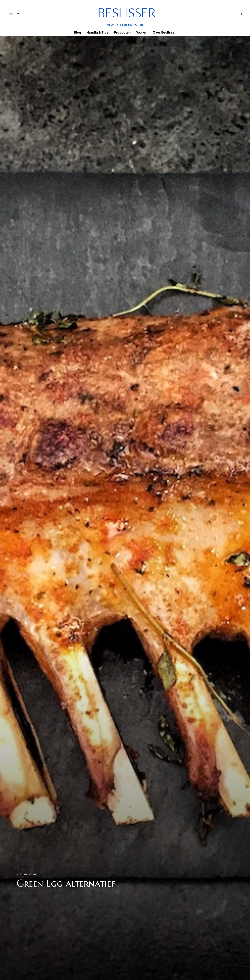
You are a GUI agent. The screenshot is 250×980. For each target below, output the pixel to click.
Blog (78, 32)
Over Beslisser (164, 32)
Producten (122, 32)
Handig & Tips (98, 32)
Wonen (142, 32)
